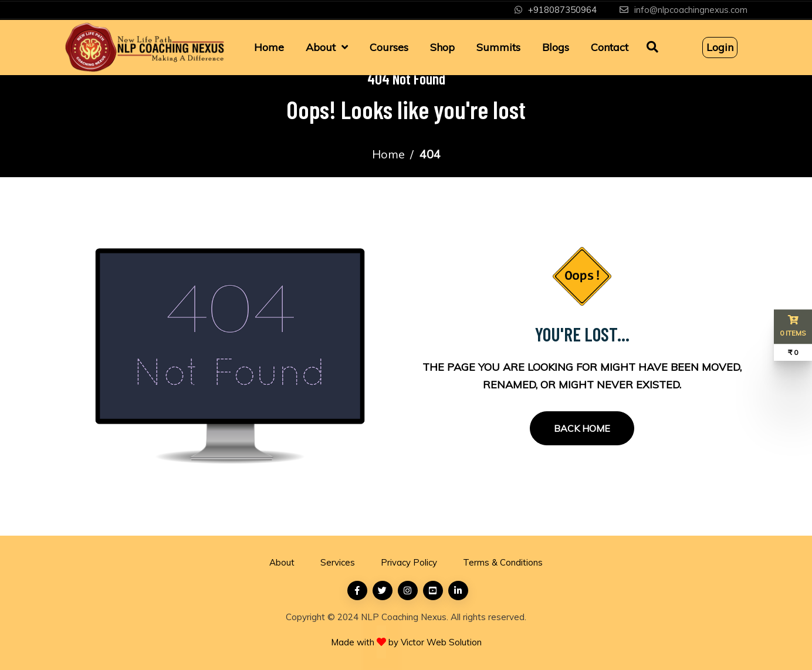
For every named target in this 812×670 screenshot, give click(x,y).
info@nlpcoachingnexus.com (691, 10)
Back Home (582, 428)
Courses (389, 47)
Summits (498, 47)
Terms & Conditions (503, 562)
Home (269, 47)
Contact (610, 47)
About (321, 47)
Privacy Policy (409, 562)
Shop (442, 47)
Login (720, 47)
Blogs (556, 47)
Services (338, 562)
